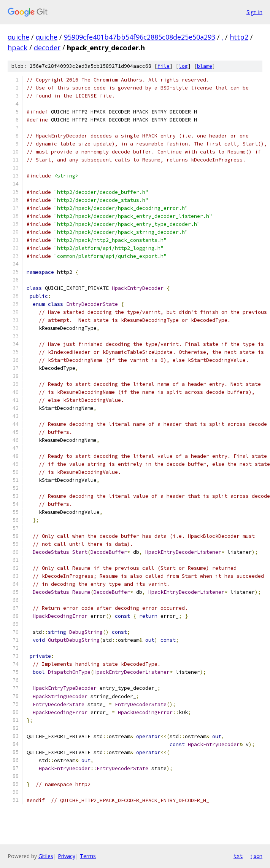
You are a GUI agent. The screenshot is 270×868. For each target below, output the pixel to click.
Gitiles (46, 856)
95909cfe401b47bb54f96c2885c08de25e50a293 (140, 37)
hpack (17, 48)
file (164, 66)
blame (205, 66)
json (256, 856)
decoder (47, 48)
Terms (88, 856)
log (183, 66)
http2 (239, 37)
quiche (18, 37)
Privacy (67, 856)
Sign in (254, 12)
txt (238, 856)
